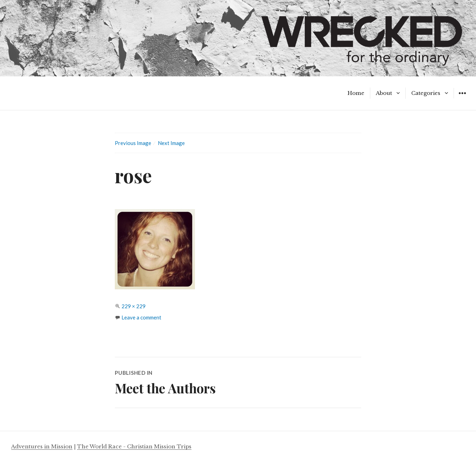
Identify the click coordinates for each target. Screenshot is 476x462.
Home (356, 93)
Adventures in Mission (42, 446)
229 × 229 (134, 306)
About (384, 93)
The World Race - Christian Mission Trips (134, 446)
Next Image (171, 143)
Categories (426, 93)
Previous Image (133, 143)
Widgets (462, 98)
